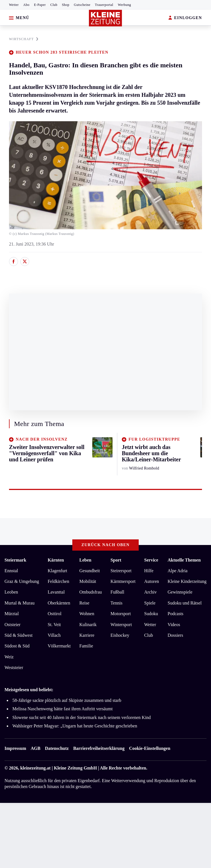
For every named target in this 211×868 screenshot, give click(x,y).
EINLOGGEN (185, 18)
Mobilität (88, 581)
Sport (116, 560)
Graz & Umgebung (22, 581)
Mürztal (12, 614)
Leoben (11, 592)
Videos (174, 625)
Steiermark (15, 560)
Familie (86, 646)
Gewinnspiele (180, 592)
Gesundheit (90, 571)
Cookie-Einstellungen (150, 748)
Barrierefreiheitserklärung (99, 748)
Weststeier (14, 667)
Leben (85, 560)
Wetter (14, 5)
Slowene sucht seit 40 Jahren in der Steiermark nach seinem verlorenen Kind (82, 717)
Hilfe (149, 571)
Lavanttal (56, 592)
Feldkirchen (58, 581)
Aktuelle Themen (184, 560)
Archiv (151, 592)
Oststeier (13, 625)
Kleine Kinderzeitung (187, 581)
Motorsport (121, 614)
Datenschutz (57, 748)
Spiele (150, 603)
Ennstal (11, 571)
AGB (36, 748)
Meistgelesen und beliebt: (29, 690)
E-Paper (40, 5)
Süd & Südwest (19, 635)
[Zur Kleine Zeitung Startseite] (105, 18)
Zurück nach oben (106, 545)
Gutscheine (82, 5)
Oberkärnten (59, 603)
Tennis (116, 603)
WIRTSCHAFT (24, 39)
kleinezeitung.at (35, 768)
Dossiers (175, 635)
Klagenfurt (57, 571)
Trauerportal (104, 5)
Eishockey (120, 635)
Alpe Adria (178, 571)
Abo (26, 5)
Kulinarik (88, 625)
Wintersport (121, 625)
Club (54, 5)
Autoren (152, 581)
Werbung (124, 5)
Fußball (117, 592)
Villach (54, 635)
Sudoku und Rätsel (185, 603)
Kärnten (56, 560)
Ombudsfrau (91, 592)
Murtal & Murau (20, 603)
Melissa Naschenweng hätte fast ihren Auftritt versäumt (62, 709)
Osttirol (54, 614)
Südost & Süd (17, 646)
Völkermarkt (59, 646)
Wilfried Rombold (144, 468)
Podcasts (176, 614)
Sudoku (151, 614)
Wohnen (87, 614)
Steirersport (121, 571)
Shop (66, 5)
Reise (84, 603)
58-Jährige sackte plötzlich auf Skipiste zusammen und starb (67, 700)
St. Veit (54, 625)
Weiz (9, 657)
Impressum (15, 748)
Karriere (87, 635)
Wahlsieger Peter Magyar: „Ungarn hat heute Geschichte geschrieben (75, 726)
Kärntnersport (123, 581)
